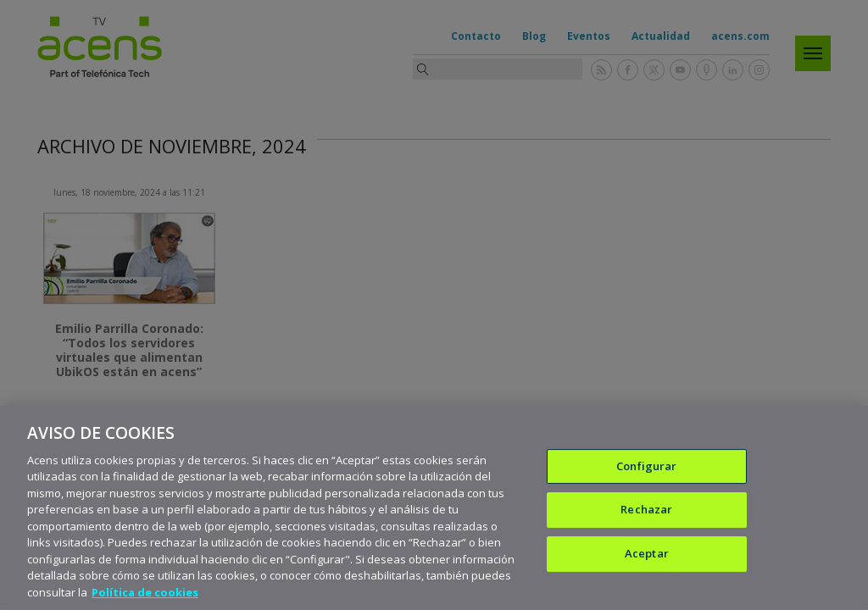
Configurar (646, 469)
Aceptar (647, 556)
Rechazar (646, 512)
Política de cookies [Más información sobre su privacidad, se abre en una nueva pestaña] (145, 595)
